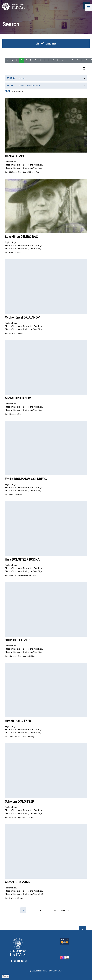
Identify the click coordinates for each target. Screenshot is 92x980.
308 (55, 910)
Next (65, 910)
